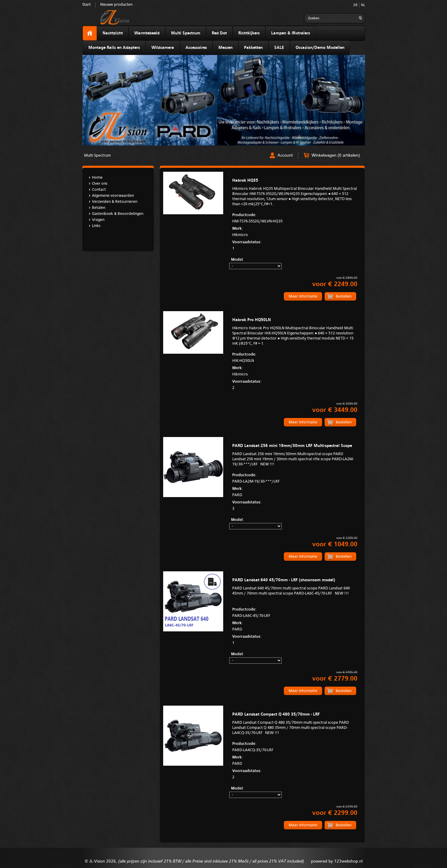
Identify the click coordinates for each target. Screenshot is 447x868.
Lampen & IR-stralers (291, 33)
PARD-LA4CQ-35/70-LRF (295, 746)
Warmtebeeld (147, 33)
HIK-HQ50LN (295, 357)
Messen (225, 48)
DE (356, 5)
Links (96, 226)
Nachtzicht (113, 33)
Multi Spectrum (186, 33)
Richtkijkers (249, 33)
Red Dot (219, 33)
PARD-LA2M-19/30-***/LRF (295, 478)
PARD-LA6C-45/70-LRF (295, 612)
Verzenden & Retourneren (115, 202)
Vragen (98, 220)
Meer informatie (303, 297)
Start (87, 5)
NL (363, 5)
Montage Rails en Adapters (114, 48)
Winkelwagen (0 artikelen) (336, 155)
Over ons (100, 184)
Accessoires (196, 48)
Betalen (99, 208)
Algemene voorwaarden (113, 196)
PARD (295, 491)
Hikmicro (295, 231)
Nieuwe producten (116, 5)
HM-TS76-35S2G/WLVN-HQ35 (295, 218)
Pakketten (253, 48)
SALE (279, 48)
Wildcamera (163, 48)
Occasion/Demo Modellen (320, 48)
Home (97, 178)
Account (285, 155)
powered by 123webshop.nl (337, 861)
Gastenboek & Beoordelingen (118, 214)
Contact (99, 190)
